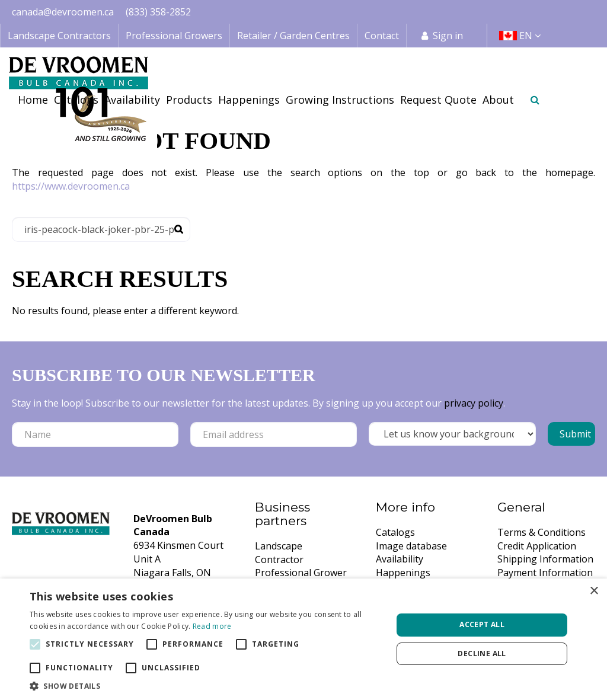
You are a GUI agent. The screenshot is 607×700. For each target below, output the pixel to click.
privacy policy (474, 403)
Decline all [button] (482, 653)
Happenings (403, 573)
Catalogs (395, 532)
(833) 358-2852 (158, 12)
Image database (411, 546)
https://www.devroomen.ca (71, 186)
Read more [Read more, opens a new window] (212, 626)
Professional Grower (301, 573)
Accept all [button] (482, 624)
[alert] (303, 639)
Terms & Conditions (541, 532)
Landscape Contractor (279, 553)
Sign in (448, 36)
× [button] (594, 591)
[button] (206, 685)
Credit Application (537, 546)
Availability (400, 559)
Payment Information (545, 573)
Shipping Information (545, 559)
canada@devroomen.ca (63, 12)
